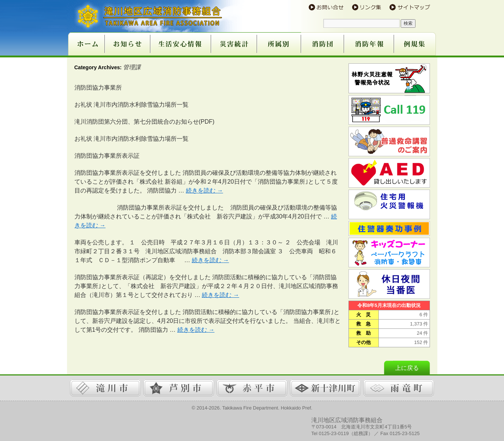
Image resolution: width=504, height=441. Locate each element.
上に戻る (407, 368)
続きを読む (204, 191)
